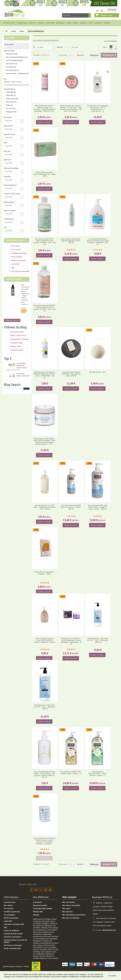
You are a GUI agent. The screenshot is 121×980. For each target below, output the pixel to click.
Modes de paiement (18, 260)
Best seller (11, 102)
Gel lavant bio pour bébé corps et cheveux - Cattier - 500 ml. (71, 507)
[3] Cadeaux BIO (17, 379)
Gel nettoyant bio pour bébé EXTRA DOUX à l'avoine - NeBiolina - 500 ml (45, 640)
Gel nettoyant (12, 70)
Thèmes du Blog (15, 327)
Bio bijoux (60, 23)
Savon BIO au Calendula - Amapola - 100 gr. (45, 573)
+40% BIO (11, 92)
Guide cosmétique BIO (12, 948)
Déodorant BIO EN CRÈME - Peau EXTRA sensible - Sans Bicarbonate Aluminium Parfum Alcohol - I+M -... (45, 441)
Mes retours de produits (71, 905)
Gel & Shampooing (14, 60)
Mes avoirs (66, 908)
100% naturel (12, 99)
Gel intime (11, 67)
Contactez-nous (10, 902)
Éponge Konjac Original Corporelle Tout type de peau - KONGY (71, 374)
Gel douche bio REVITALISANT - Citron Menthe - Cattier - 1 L (98, 774)
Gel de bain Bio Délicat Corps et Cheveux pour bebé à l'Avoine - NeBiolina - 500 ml (98, 242)
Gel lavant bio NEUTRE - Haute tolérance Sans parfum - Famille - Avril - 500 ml (45, 242)
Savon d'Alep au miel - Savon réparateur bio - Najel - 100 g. (45, 174)
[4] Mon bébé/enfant (18, 356)
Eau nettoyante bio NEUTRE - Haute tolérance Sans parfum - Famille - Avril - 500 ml (45, 308)
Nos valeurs (16, 246)
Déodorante (12, 54)
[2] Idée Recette (17, 386)
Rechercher (90, 15)
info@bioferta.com (109, 930)
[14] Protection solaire (19, 360)
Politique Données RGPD (13, 934)
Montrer (60, 47)
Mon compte (69, 897)
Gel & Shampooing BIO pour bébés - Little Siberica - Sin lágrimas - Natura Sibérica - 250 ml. (45, 774)
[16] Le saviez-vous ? (19, 335)
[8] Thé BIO (15, 382)
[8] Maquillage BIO (18, 369)
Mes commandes (69, 902)
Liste (116, 47)
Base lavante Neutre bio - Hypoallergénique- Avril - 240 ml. (71, 241)
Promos (98, 23)
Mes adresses (67, 912)
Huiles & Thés (9, 23)
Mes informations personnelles (74, 915)
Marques (83, 23)
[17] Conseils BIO (17, 331)
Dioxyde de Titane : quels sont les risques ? (23, 416)
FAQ (13, 268)
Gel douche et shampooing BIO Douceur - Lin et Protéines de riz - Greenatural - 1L (98, 108)
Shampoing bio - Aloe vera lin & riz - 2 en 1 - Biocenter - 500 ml (45, 707)
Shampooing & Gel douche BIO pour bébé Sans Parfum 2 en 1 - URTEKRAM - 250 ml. (45, 375)
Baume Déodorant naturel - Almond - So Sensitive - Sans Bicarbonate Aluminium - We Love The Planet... (71, 108)
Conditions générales (19, 253)
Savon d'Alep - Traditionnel (17, 73)
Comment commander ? (13, 937)
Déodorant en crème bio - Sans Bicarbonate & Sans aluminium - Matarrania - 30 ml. (71, 641)
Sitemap (36, 915)
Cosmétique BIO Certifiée (43, 908)
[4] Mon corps (16, 345)
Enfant (22, 31)
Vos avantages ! (17, 257)
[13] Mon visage (17, 342)
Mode (75, 23)
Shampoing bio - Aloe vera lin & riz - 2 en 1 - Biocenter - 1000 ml (98, 640)
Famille (41, 23)
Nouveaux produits (40, 905)
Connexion (112, 10)
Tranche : (7, 82)
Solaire (107, 23)
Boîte (9, 105)
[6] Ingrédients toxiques (20, 338)
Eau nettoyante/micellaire (17, 57)
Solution (50, 23)
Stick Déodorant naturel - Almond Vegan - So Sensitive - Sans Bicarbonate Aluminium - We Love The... (45, 108)
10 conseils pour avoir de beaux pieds (22, 427)
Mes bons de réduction (71, 918)
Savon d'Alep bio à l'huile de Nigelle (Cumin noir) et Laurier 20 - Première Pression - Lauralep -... (45, 841)
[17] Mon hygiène (17, 349)
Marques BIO (38, 912)
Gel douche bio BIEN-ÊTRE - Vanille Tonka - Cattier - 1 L (71, 773)
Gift (91, 23)
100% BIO (11, 95)
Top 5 (8, 399)
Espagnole (11, 112)
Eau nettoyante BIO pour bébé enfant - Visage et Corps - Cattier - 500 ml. (98, 507)
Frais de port (16, 250)
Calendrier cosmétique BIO (14, 924)
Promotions (14, 279)
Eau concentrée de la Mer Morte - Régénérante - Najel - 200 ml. (26, 291)
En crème (11, 108)
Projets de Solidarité (11, 931)
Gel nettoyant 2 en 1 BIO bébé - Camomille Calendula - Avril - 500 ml (45, 507)
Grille (111, 47)
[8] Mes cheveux (17, 353)
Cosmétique (22, 23)
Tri (34, 47)
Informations (15, 240)
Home (69, 23)
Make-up (32, 23)
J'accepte (112, 976)
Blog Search (12, 461)
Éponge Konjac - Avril (98, 372)
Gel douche (12, 64)
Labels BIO (15, 264)
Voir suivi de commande (20, 271)
